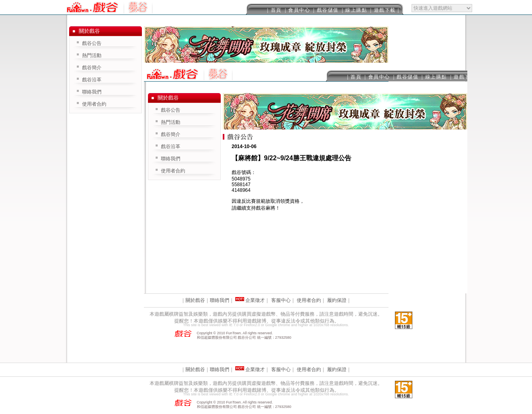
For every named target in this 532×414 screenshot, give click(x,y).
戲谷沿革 (171, 146)
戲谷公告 (171, 110)
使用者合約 (173, 171)
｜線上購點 (354, 10)
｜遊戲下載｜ (385, 10)
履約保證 (337, 300)
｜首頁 (273, 10)
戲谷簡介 (171, 134)
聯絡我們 (171, 159)
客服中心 (281, 300)
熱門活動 (171, 122)
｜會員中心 (297, 10)
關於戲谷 (195, 300)
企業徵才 (255, 300)
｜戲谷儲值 (325, 10)
